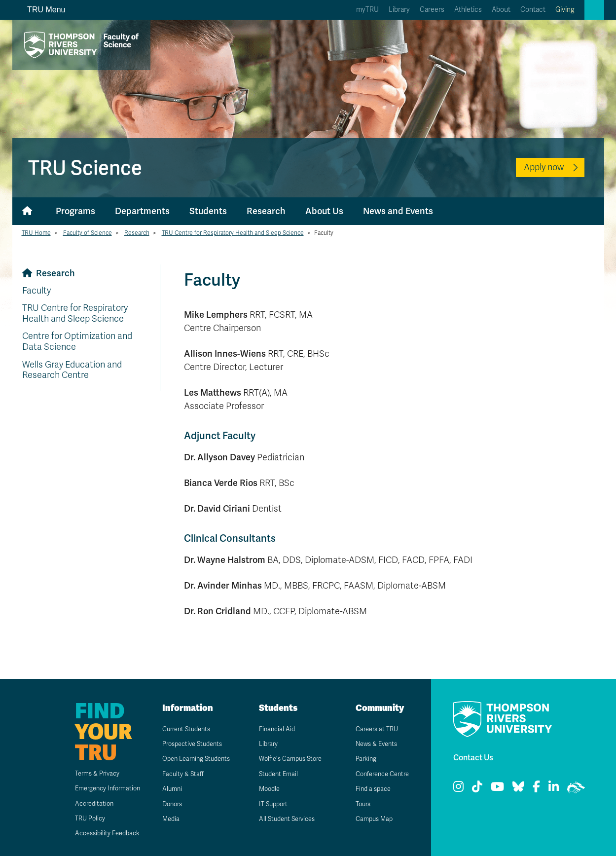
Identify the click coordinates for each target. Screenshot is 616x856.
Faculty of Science (88, 233)
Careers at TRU (372, 729)
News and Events (398, 211)
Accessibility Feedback (96, 833)
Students (208, 211)
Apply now (544, 167)
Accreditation (82, 803)
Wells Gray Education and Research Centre (72, 370)
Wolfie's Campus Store (287, 759)
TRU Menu (41, 10)
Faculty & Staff (178, 785)
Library (399, 10)
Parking (360, 759)
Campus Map (369, 819)
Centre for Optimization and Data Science (77, 341)
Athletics (468, 10)
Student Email (273, 774)
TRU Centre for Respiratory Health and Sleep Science (233, 233)
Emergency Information (97, 788)
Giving (565, 10)
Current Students (182, 729)
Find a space (368, 789)
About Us (324, 211)
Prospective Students (189, 744)
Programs (75, 211)
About (501, 10)
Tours (357, 804)
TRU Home (36, 233)
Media (165, 830)
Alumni (166, 800)
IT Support (268, 804)
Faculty (36, 291)
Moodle (264, 789)
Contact (533, 10)
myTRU (367, 10)
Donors (167, 815)
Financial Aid (271, 729)
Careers (432, 10)
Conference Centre (379, 774)
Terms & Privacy (86, 773)
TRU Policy (77, 818)
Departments (142, 211)
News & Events (372, 744)
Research (266, 211)
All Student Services (283, 819)
